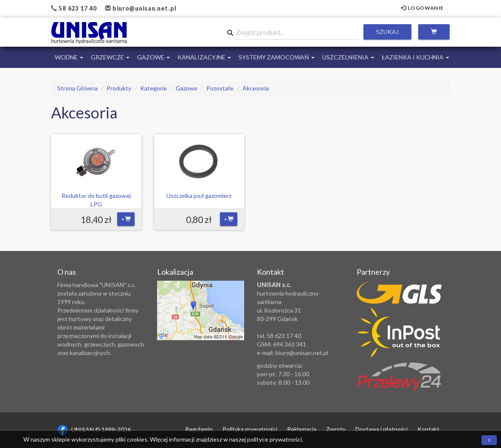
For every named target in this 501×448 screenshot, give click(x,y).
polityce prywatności (274, 439)
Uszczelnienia (348, 57)
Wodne (69, 57)
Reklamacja (302, 429)
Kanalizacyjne (204, 57)
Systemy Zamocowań (277, 57)
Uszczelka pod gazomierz (199, 196)
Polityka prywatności (250, 429)
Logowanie (422, 8)
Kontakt (428, 429)
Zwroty (336, 429)
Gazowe (153, 57)
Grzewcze (110, 57)
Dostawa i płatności (381, 429)
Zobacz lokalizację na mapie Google (201, 310)
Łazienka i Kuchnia (415, 57)
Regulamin (199, 429)
